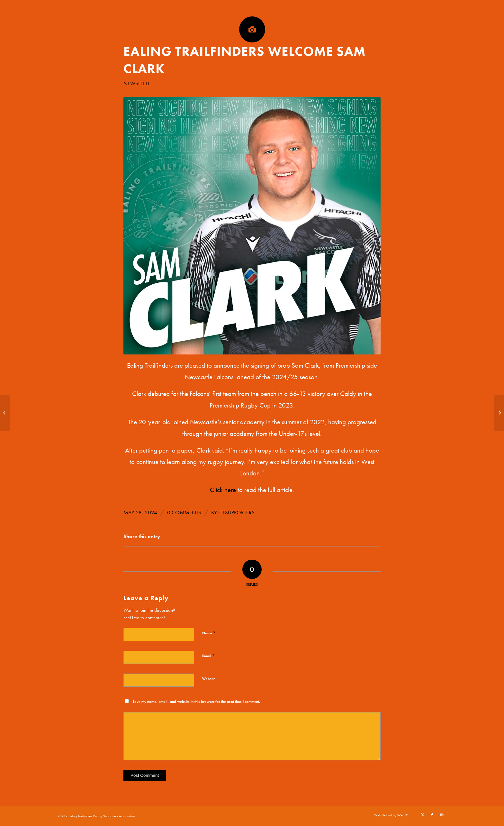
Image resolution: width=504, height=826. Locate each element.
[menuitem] (389, 815)
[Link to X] (422, 815)
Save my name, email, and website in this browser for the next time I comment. (196, 702)
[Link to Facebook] (432, 815)
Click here (223, 490)
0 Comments (184, 513)
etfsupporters (236, 513)
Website (209, 679)
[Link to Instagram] (442, 815)
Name (209, 633)
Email (208, 656)
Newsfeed (136, 83)
